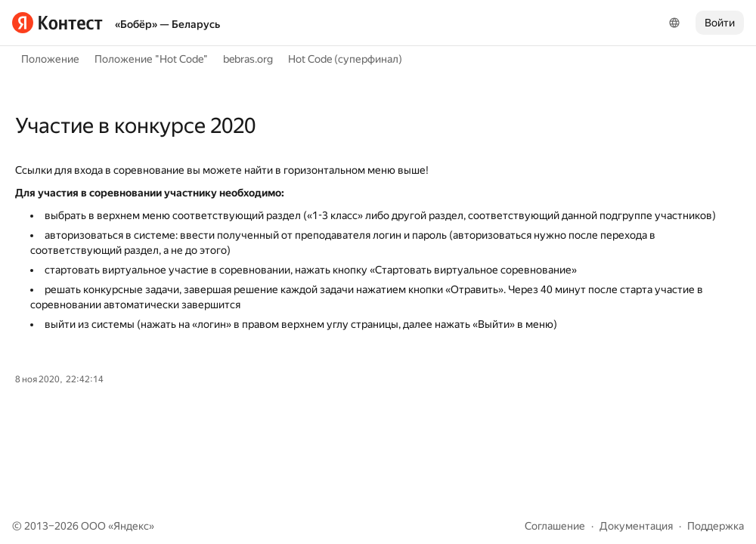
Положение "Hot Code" (151, 59)
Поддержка (716, 526)
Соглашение (555, 526)
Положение (50, 59)
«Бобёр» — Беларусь (167, 24)
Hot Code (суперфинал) (345, 59)
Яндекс (131, 526)
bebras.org (248, 59)
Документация (636, 526)
